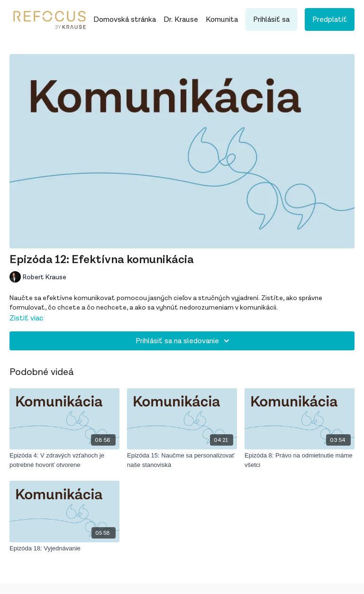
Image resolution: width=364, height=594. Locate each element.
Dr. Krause (181, 19)
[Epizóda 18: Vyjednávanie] (64, 548)
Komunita (222, 19)
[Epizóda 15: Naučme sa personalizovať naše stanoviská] (182, 460)
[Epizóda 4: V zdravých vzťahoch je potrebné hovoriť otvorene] (64, 460)
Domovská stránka (125, 19)
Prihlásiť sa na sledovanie (184, 341)
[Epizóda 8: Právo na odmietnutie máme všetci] (300, 460)
